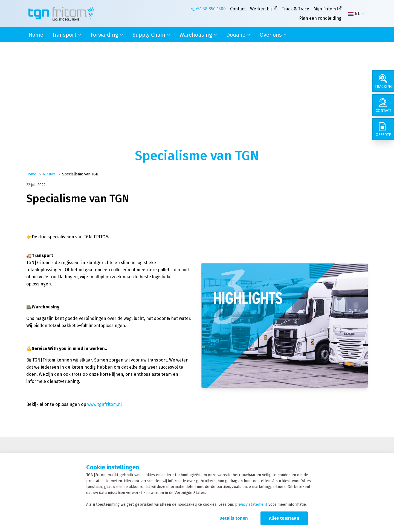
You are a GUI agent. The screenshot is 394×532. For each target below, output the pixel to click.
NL (354, 14)
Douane (236, 35)
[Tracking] (383, 81)
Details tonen (234, 518)
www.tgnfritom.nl (105, 404)
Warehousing (196, 35)
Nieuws (49, 174)
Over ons (271, 35)
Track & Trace (295, 9)
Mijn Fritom (325, 9)
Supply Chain (149, 35)
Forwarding (104, 35)
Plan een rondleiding (320, 18)
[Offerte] (383, 129)
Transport (64, 35)
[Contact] (383, 105)
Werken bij (261, 9)
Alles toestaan (284, 518)
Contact (238, 9)
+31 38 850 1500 (211, 9)
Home (36, 35)
